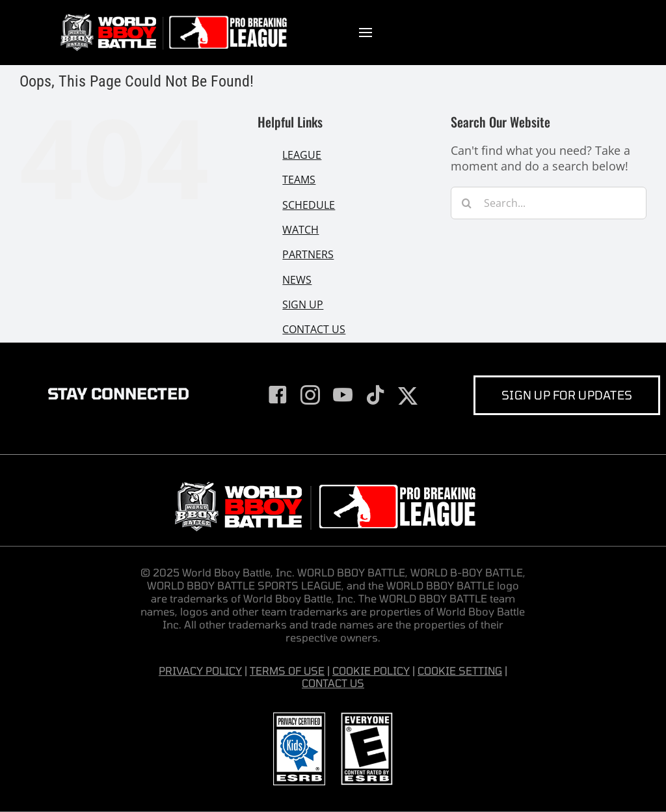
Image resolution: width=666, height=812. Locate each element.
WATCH (300, 230)
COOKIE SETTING (460, 670)
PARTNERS (308, 254)
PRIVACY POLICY (200, 670)
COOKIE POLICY (371, 670)
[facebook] (278, 395)
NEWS (297, 280)
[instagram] (310, 395)
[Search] (467, 203)
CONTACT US (314, 329)
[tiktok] (375, 395)
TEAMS (299, 180)
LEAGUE (302, 155)
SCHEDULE (309, 205)
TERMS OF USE (287, 670)
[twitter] (408, 396)
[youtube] (343, 395)
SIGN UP (303, 304)
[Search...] (549, 203)
